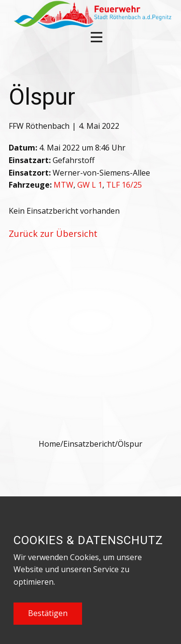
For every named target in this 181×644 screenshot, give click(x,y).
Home (49, 444)
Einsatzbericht (89, 444)
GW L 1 (90, 185)
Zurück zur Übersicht (53, 233)
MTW (63, 185)
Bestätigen (48, 613)
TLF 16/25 (124, 185)
